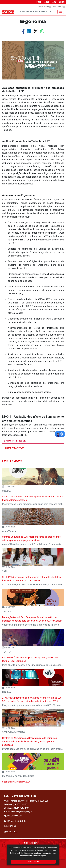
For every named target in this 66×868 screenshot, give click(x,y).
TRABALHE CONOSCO (15, 821)
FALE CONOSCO (13, 816)
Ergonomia (33, 22)
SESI (54, 2)
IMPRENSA (10, 826)
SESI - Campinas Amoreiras (20, 796)
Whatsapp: (17, 808)
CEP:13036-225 (41, 801)
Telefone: (16, 804)
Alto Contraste (59, 7)
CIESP (47, 2)
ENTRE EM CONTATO (15, 448)
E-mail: (18, 812)
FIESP (39, 2)
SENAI (62, 2)
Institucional (31, 843)
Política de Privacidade (20, 853)
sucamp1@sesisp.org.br (22, 812)
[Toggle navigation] (61, 12)
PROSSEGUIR (33, 862)
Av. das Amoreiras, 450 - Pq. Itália (26, 801)
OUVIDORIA (10, 832)
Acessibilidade (45, 7)
